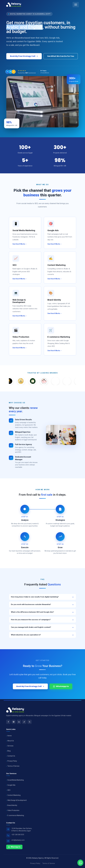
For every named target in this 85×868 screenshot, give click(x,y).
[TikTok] (24, 722)
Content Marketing (14, 795)
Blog (9, 751)
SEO (9, 790)
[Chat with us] (80, 863)
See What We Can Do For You (61, 56)
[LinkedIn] (19, 722)
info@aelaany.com (18, 840)
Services (10, 746)
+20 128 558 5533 (18, 835)
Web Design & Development (17, 800)
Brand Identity (12, 805)
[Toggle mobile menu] (76, 5)
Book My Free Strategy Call (24, 56)
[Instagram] (14, 722)
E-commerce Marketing (16, 815)
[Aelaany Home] (14, 5)
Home (10, 736)
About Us (11, 741)
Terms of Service (13, 766)
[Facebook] (8, 722)
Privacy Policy (12, 761)
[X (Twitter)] (30, 722)
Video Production (13, 810)
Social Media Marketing (16, 780)
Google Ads (11, 785)
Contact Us (11, 756)
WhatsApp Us (14, 847)
